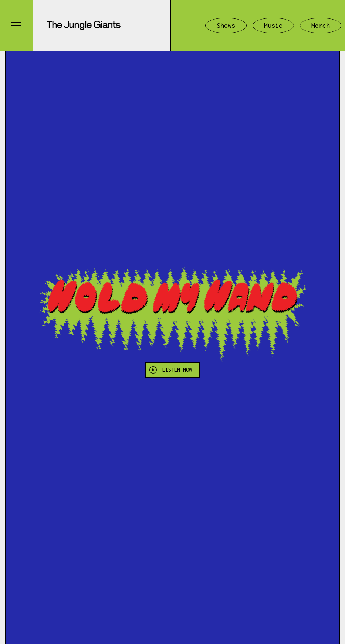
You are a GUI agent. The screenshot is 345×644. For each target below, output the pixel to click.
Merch (321, 25)
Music (273, 25)
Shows (226, 25)
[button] (16, 25)
